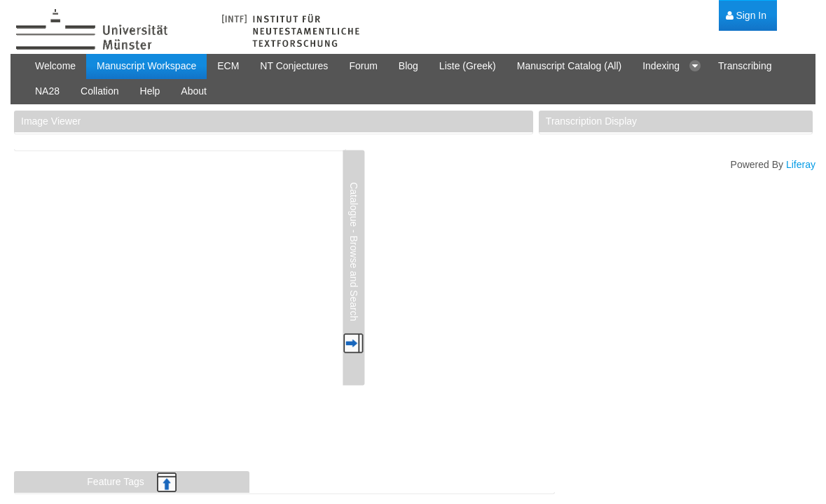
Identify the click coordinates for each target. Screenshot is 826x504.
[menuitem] (746, 16)
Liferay (801, 164)
